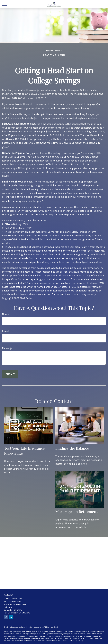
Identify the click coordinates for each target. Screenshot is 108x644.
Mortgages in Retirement (76, 512)
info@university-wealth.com (17, 613)
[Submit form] (10, 374)
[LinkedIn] (11, 617)
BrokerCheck (54, 627)
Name (5, 314)
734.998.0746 (16, 598)
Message (7, 348)
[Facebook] (6, 617)
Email (5, 331)
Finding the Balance (72, 448)
